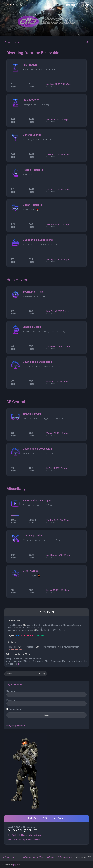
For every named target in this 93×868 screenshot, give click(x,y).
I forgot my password (16, 725)
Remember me (16, 709)
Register (18, 684)
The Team (40, 635)
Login (9, 684)
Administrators (28, 635)
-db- (18, 635)
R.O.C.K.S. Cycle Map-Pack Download (24, 840)
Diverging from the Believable (33, 53)
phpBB (16, 865)
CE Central (16, 402)
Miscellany (16, 489)
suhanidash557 (15, 649)
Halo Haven (17, 280)
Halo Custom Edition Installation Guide (24, 835)
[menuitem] (24, 5)
